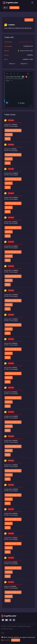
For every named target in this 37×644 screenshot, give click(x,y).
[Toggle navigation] (32, 3)
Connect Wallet (14, 8)
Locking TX (9, 135)
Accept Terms (16, 640)
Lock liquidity (29, 20)
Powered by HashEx (7, 629)
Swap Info (24, 64)
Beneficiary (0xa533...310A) (13, 130)
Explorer (12, 64)
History (8, 139)
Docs (3, 633)
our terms (7, 640)
